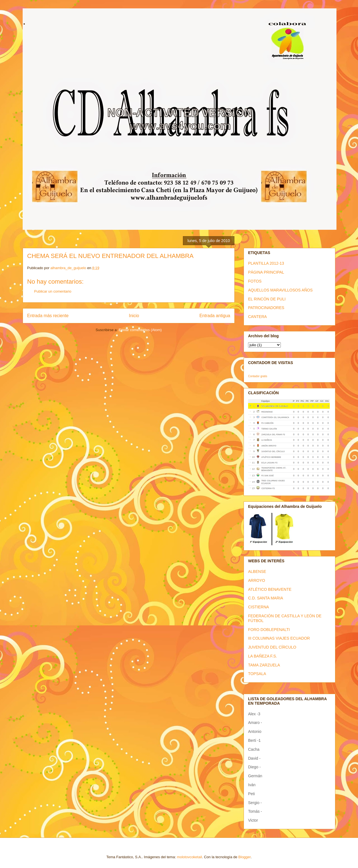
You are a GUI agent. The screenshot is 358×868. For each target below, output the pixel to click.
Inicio (134, 316)
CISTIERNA (259, 607)
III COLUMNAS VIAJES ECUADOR (279, 638)
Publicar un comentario (53, 291)
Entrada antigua (215, 316)
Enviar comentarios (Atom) (140, 330)
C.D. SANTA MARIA (266, 598)
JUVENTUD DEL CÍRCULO (272, 647)
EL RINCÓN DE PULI (267, 299)
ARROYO (257, 580)
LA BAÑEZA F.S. (263, 656)
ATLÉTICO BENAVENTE (270, 589)
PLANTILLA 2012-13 (266, 263)
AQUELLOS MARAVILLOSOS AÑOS (280, 290)
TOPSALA (257, 674)
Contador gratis (258, 376)
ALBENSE (257, 572)
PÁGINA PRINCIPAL (266, 272)
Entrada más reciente (48, 316)
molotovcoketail (189, 857)
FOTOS (255, 281)
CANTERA (257, 317)
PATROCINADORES (266, 308)
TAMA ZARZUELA (264, 665)
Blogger (244, 857)
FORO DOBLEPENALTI (269, 630)
